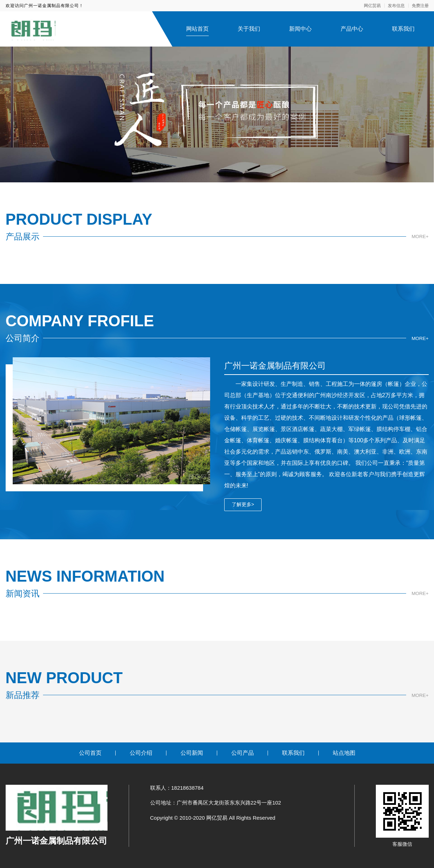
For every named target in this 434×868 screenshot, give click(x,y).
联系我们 (403, 29)
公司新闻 (192, 753)
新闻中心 (300, 29)
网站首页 (197, 29)
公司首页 (90, 753)
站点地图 (344, 753)
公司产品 (243, 753)
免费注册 (420, 6)
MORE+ (420, 237)
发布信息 (396, 6)
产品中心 (352, 29)
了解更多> (243, 504)
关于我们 (249, 29)
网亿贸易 (372, 6)
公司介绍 (141, 753)
